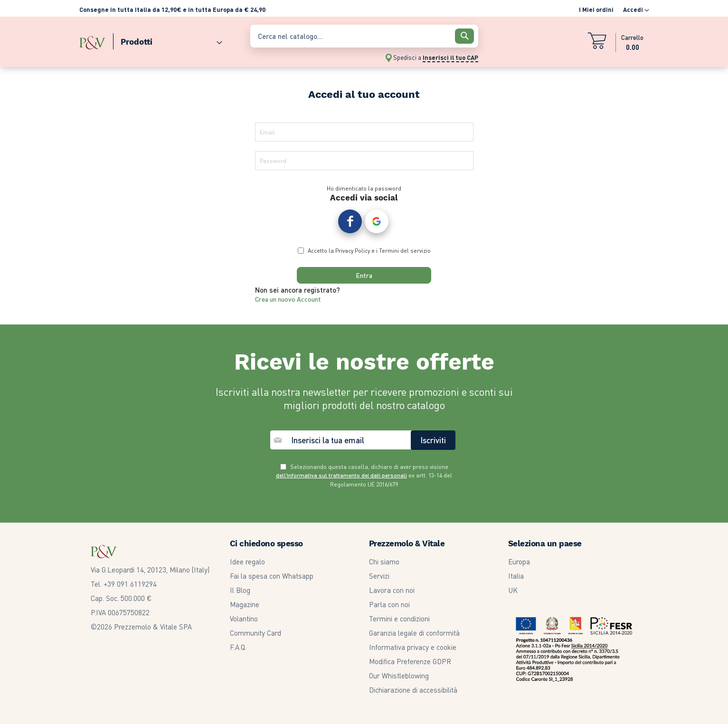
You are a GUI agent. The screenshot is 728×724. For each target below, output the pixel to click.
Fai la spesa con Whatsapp (272, 576)
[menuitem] (168, 40)
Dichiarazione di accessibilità (413, 690)
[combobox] (364, 36)
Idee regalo (247, 562)
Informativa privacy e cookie (413, 647)
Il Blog (240, 590)
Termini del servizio (405, 252)
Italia (516, 576)
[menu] (160, 40)
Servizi (379, 576)
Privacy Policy (353, 252)
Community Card (255, 633)
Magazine (245, 604)
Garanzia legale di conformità (414, 633)
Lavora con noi (392, 590)
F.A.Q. (238, 647)
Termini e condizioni (399, 619)
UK (513, 590)
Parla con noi (389, 604)
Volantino (244, 619)
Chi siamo (384, 562)
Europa (519, 562)
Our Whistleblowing (399, 676)
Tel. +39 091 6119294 (124, 584)
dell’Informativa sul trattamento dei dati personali (341, 476)
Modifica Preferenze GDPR (410, 661)
